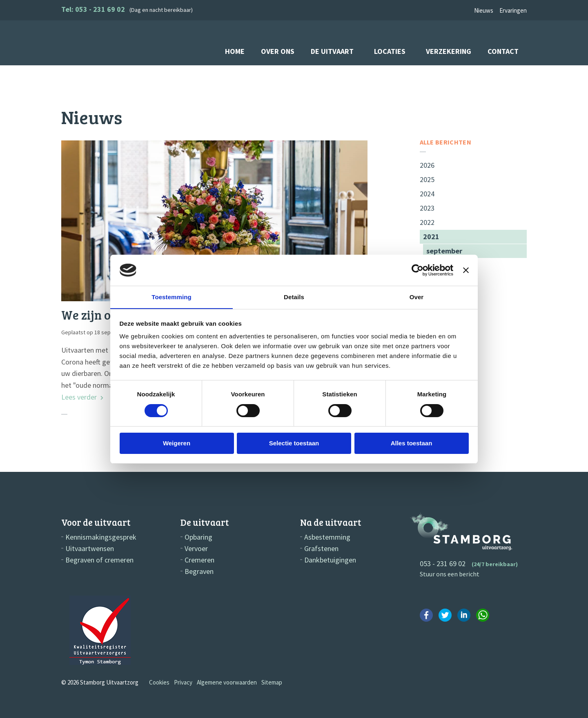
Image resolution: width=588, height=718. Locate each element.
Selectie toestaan (294, 443)
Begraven (199, 571)
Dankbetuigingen (330, 560)
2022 (427, 222)
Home (235, 51)
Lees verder (82, 397)
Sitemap (272, 682)
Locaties (390, 51)
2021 (431, 237)
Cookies (159, 682)
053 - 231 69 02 (443, 564)
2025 (427, 179)
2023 (427, 208)
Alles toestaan (412, 443)
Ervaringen (513, 10)
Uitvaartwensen (90, 549)
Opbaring (198, 537)
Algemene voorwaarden (227, 682)
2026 (427, 165)
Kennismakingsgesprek (101, 537)
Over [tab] (417, 297)
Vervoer (196, 549)
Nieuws (484, 10)
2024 (427, 194)
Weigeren (177, 443)
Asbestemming (327, 537)
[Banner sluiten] (466, 270)
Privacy (183, 682)
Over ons (278, 51)
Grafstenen (321, 549)
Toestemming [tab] (171, 297)
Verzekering (449, 51)
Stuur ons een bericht (450, 574)
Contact (503, 51)
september (444, 251)
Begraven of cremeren (99, 560)
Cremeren (199, 560)
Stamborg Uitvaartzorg (98, 43)
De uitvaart (332, 51)
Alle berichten (445, 142)
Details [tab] (294, 297)
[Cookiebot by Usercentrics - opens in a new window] (418, 270)
